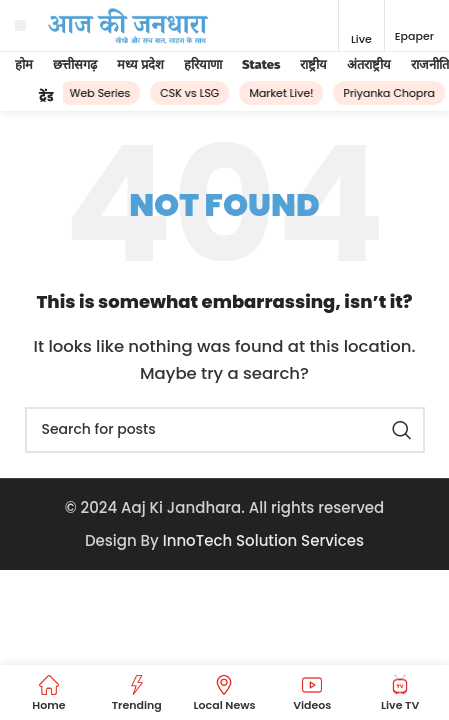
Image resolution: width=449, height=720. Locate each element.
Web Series (102, 93)
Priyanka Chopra (391, 93)
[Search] (225, 430)
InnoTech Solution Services (263, 540)
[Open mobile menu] (20, 26)
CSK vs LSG (192, 93)
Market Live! (284, 93)
